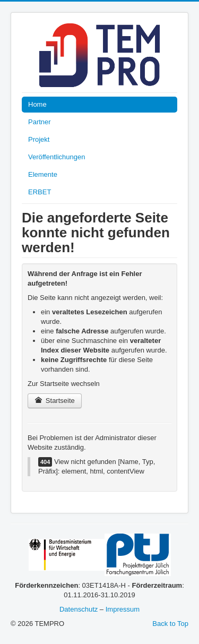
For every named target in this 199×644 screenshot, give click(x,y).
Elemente (43, 174)
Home (37, 104)
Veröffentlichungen (57, 157)
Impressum (123, 609)
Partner (40, 122)
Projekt (39, 139)
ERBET (40, 192)
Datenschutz (79, 609)
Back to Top (170, 624)
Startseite (55, 401)
